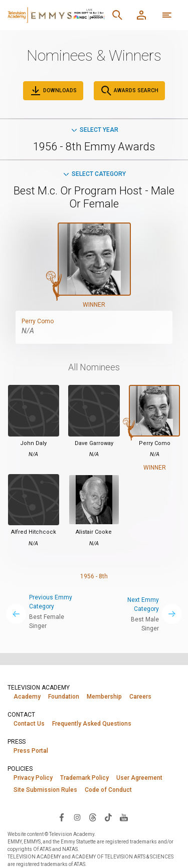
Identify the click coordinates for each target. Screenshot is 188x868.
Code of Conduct (108, 790)
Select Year (94, 130)
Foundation (64, 697)
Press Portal (31, 751)
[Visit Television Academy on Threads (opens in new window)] (93, 817)
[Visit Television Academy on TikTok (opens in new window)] (108, 817)
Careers (140, 697)
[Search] (117, 15)
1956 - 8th (94, 576)
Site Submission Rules (45, 790)
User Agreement (139, 778)
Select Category (94, 174)
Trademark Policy (84, 778)
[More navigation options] (167, 15)
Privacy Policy (33, 778)
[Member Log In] (141, 15)
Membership (104, 697)
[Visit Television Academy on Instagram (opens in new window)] (77, 817)
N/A (28, 331)
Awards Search (129, 91)
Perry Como (38, 321)
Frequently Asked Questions (92, 724)
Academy (27, 697)
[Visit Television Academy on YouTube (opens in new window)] (124, 817)
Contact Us (29, 724)
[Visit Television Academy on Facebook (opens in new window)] (62, 817)
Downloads (53, 91)
